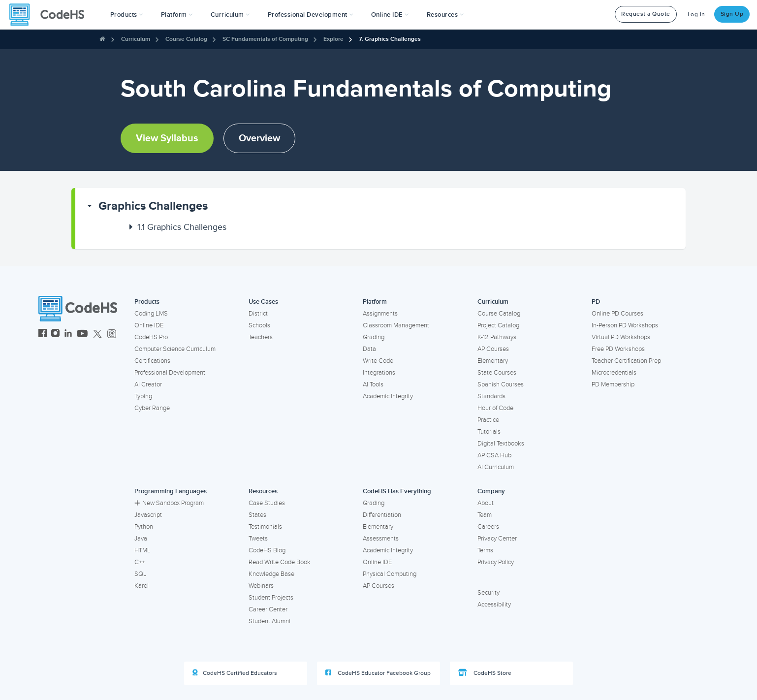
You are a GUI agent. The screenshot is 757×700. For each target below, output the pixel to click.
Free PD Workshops (618, 349)
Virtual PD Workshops (621, 337)
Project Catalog (498, 325)
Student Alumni (269, 621)
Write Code (378, 361)
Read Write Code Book (280, 562)
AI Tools (373, 384)
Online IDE (149, 325)
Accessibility (494, 605)
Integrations (379, 373)
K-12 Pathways (497, 337)
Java (141, 539)
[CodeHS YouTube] (82, 334)
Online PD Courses (617, 314)
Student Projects (271, 598)
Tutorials (489, 432)
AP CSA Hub (494, 455)
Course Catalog (186, 39)
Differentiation (382, 515)
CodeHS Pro (151, 337)
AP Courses (493, 349)
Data (369, 349)
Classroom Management (396, 325)
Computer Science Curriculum (175, 349)
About (486, 503)
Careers (488, 527)
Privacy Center (497, 539)
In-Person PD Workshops (625, 325)
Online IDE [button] (390, 15)
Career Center (268, 609)
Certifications (152, 361)
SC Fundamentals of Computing (265, 39)
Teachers (261, 337)
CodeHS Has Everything (397, 491)
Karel (142, 586)
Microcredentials (614, 373)
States (257, 515)
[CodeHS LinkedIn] (68, 334)
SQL (141, 574)
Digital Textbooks (501, 444)
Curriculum (136, 39)
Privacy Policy (496, 562)
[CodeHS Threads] (112, 334)
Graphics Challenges (153, 206)
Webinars (261, 586)
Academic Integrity (388, 396)
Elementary (493, 361)
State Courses (497, 373)
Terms (485, 550)
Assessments (381, 539)
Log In (696, 15)
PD (596, 302)
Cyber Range (152, 408)
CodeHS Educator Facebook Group (378, 673)
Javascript (148, 515)
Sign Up (732, 14)
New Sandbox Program (169, 503)
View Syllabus (167, 138)
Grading (374, 337)
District (258, 314)
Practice (488, 420)
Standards (491, 396)
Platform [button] (177, 15)
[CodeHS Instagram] (55, 334)
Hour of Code (495, 408)
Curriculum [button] (230, 15)
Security (489, 593)
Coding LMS (151, 314)
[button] (127, 15)
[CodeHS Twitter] (97, 334)
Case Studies (267, 503)
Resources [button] (445, 15)
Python (144, 527)
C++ (140, 562)
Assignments (380, 314)
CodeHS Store (485, 673)
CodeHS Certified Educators (235, 673)
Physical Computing (390, 574)
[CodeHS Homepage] (51, 15)
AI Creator (148, 384)
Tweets (258, 539)
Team (485, 515)
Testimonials (265, 527)
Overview (259, 138)
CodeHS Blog (267, 550)
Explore (333, 39)
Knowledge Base (271, 574)
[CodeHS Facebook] (43, 334)
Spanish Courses (501, 384)
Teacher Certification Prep (626, 361)
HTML (142, 550)
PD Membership (613, 384)
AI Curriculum (496, 467)
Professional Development (170, 373)
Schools (259, 325)
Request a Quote (646, 14)
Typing (143, 396)
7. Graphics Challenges (390, 39)
